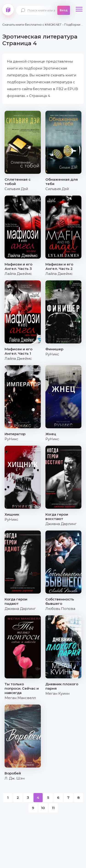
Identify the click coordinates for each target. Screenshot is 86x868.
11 (53, 808)
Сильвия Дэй (16, 189)
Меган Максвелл (20, 698)
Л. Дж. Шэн (15, 778)
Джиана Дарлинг (61, 524)
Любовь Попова (60, 609)
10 (43, 808)
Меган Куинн (57, 693)
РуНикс (52, 354)
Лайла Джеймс (18, 274)
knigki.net (8, 10)
